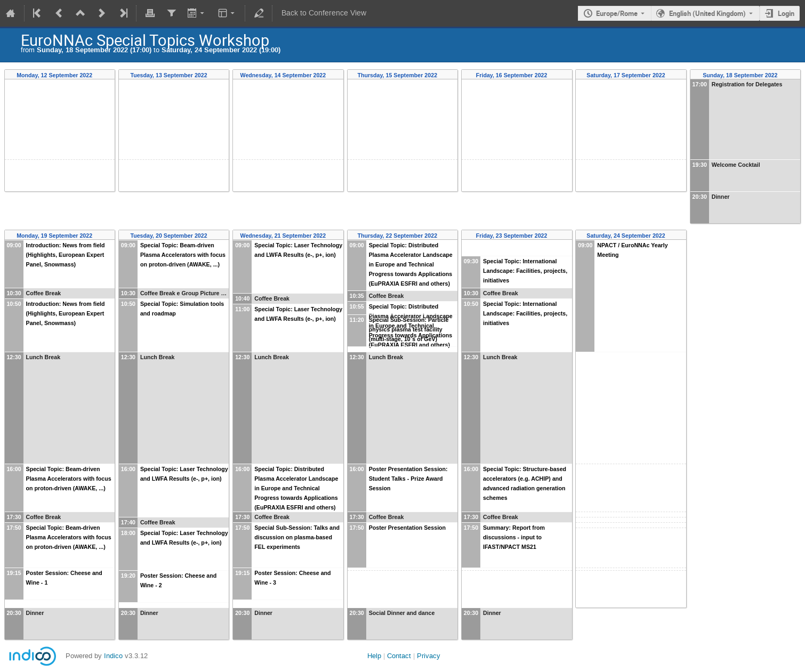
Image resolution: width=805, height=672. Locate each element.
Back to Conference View (324, 13)
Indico (113, 656)
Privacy (429, 656)
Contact (399, 656)
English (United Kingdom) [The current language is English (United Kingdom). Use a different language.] (707, 13)
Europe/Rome (617, 13)
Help (374, 656)
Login (786, 13)
